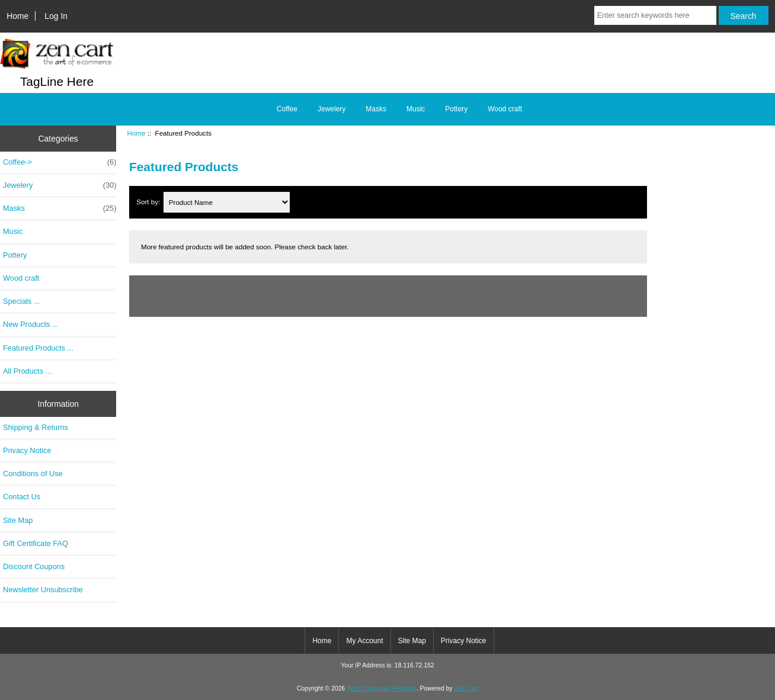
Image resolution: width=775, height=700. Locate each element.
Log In (56, 16)
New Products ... (31, 324)
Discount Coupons (34, 566)
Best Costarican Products (382, 688)
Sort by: (149, 202)
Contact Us (22, 497)
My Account (364, 641)
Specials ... (21, 301)
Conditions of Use (33, 473)
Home (17, 16)
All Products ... (27, 371)
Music (416, 109)
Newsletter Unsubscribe (43, 590)
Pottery (456, 109)
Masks (376, 109)
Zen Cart (467, 688)
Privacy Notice (27, 450)
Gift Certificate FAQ (36, 543)
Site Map (18, 520)
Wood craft (505, 109)
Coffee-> (60, 162)
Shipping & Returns (36, 427)
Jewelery (332, 109)
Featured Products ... (38, 348)
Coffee (287, 109)
